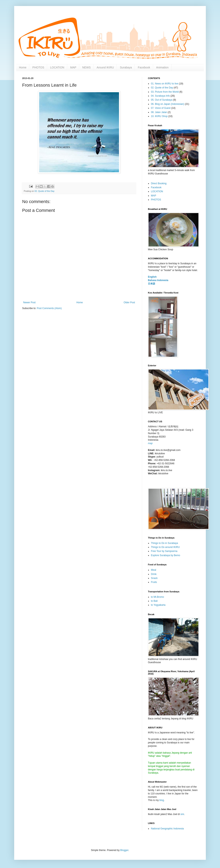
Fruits (154, 582)
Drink (154, 574)
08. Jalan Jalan (159, 112)
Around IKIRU (105, 67)
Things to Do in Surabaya (164, 543)
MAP (73, 67)
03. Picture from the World (165, 92)
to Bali (154, 601)
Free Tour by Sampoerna (164, 551)
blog (162, 800)
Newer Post (29, 302)
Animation (162, 67)
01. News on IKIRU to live (165, 84)
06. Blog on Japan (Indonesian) (168, 104)
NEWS (86, 67)
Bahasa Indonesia (158, 280)
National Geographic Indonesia (167, 829)
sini (182, 814)
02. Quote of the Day (45, 191)
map (150, 443)
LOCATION (57, 67)
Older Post (129, 302)
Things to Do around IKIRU (165, 547)
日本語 (152, 284)
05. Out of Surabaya (162, 100)
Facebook (144, 67)
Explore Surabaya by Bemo (165, 555)
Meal (154, 570)
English (152, 277)
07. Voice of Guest (161, 108)
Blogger (124, 850)
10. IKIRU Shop (159, 116)
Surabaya (126, 67)
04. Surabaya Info (160, 96)
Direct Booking (159, 183)
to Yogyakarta (158, 605)
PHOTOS (38, 67)
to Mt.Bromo (157, 597)
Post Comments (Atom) (49, 308)
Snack (154, 578)
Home (23, 67)
